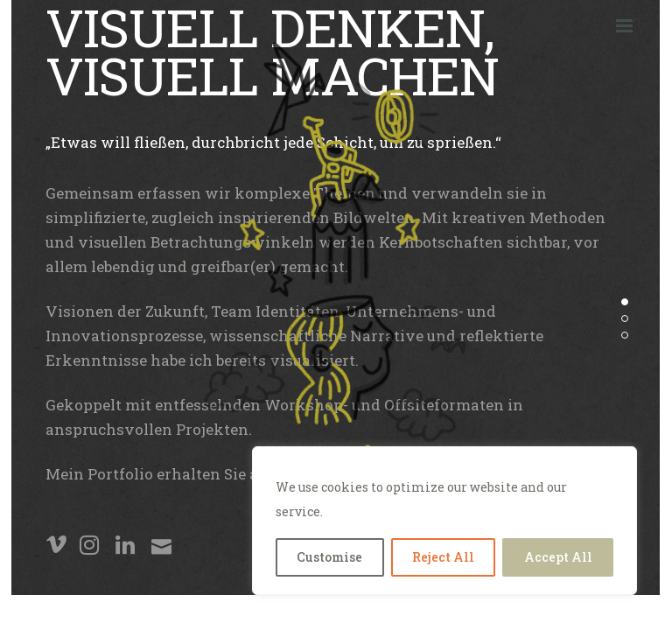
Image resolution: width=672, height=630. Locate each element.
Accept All (558, 557)
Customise (329, 557)
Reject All (443, 557)
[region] (444, 521)
